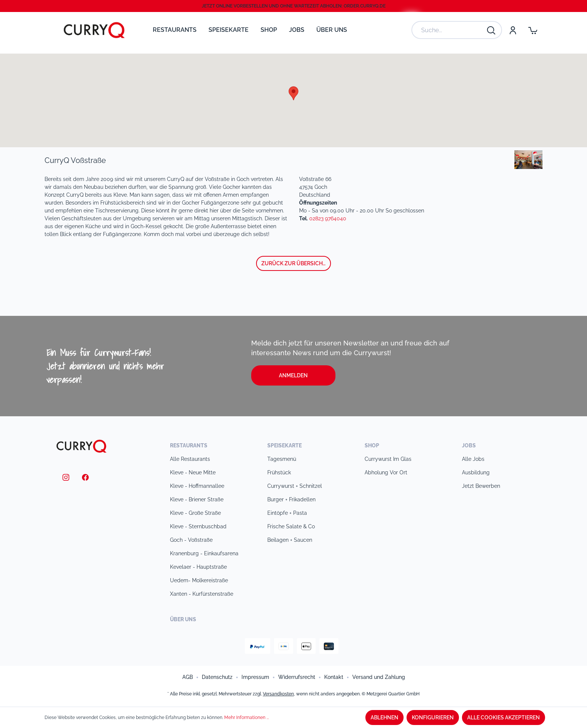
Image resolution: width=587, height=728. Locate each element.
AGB (188, 677)
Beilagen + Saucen (290, 540)
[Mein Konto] (513, 30)
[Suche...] (449, 30)
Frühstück (279, 472)
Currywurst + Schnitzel (295, 486)
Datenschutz (217, 677)
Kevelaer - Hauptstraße (198, 567)
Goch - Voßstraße (191, 540)
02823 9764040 (328, 218)
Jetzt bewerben (481, 486)
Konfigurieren (433, 718)
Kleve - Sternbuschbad (198, 526)
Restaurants (189, 445)
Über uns (183, 619)
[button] (293, 93)
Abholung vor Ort (386, 472)
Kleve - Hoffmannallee (197, 486)
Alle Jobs (473, 459)
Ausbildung (476, 472)
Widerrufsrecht (297, 677)
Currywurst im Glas (388, 459)
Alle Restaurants (190, 459)
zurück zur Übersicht (294, 263)
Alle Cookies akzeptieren (504, 718)
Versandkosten (278, 694)
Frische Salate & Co (291, 526)
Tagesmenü (282, 459)
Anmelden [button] (293, 375)
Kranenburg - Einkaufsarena (204, 553)
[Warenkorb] (533, 30)
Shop (372, 445)
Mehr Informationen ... (247, 718)
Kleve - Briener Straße (197, 499)
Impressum (255, 677)
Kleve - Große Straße (195, 513)
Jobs (469, 445)
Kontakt (334, 677)
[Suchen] (492, 30)
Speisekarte (285, 445)
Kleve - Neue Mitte (193, 472)
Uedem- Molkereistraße (199, 580)
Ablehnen (384, 718)
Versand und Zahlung (379, 677)
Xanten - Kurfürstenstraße (202, 594)
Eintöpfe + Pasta (287, 513)
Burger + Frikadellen (291, 499)
